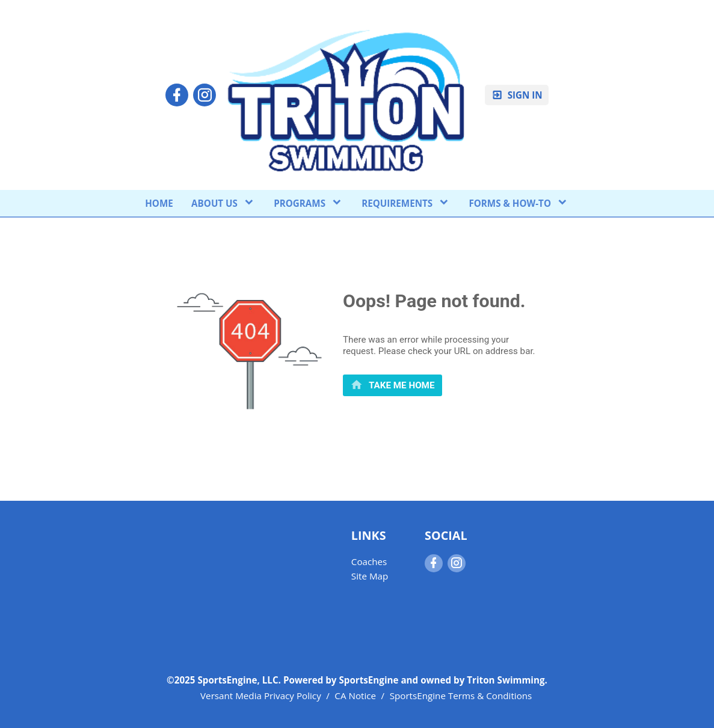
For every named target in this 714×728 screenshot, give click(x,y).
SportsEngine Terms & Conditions (461, 696)
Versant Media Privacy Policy (261, 696)
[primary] (392, 385)
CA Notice (355, 696)
